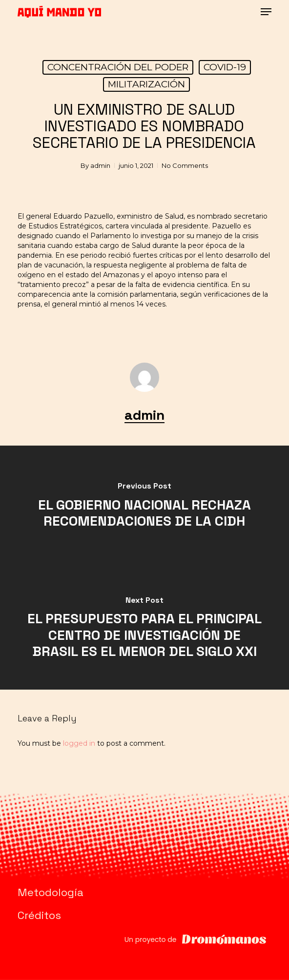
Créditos (39, 915)
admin (100, 165)
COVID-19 (225, 67)
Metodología (51, 892)
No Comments (185, 165)
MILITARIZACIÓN (146, 84)
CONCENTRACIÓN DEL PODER (118, 67)
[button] (266, 12)
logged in (79, 743)
